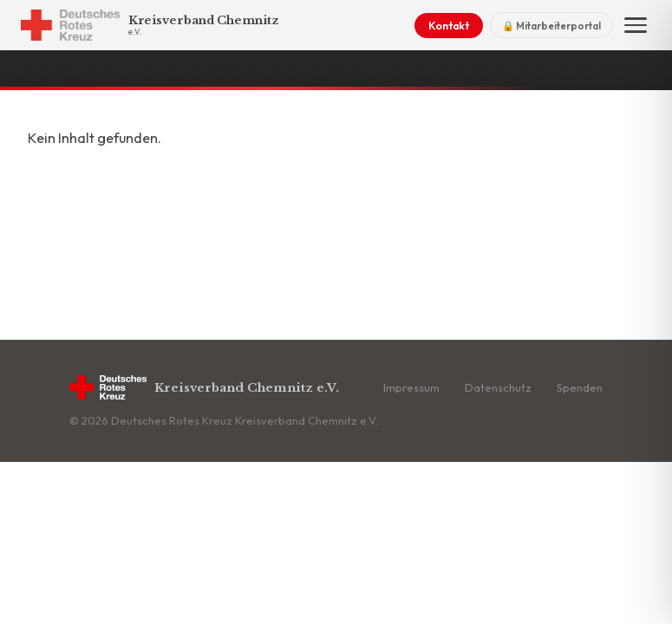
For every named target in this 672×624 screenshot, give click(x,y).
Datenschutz (498, 387)
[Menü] (636, 25)
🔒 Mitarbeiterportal (551, 26)
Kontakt (449, 26)
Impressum (411, 387)
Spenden (580, 387)
